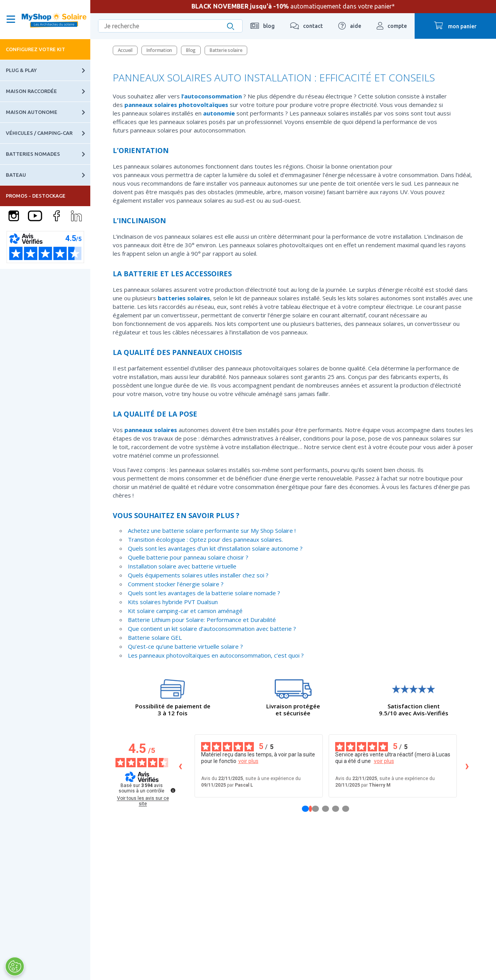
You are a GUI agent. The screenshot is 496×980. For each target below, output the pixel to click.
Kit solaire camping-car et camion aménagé (185, 611)
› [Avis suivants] (467, 766)
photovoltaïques (203, 105)
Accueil (125, 50)
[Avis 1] (310, 809)
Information (159, 50)
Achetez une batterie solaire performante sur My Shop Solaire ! (212, 530)
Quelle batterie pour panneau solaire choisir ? (188, 557)
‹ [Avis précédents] (180, 766)
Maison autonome (48, 112)
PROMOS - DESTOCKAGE (36, 196)
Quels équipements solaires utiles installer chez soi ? (198, 575)
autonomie (219, 113)
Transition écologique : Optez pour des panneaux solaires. (205, 539)
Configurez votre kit (35, 49)
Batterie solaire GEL (155, 637)
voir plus (248, 761)
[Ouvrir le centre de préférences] (14, 966)
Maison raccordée (48, 91)
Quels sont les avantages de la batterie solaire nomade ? (204, 593)
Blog (191, 50)
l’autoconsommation (212, 96)
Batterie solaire (226, 50)
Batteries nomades (48, 154)
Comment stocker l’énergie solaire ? (176, 584)
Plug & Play (48, 70)
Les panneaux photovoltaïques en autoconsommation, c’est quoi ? (216, 655)
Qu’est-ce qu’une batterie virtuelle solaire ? (185, 646)
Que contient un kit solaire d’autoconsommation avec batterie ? (212, 629)
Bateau (48, 175)
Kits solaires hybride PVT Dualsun (173, 602)
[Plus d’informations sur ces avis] (172, 790)
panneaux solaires (151, 105)
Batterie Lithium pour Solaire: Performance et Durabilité (202, 620)
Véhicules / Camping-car (48, 133)
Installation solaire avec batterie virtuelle (182, 566)
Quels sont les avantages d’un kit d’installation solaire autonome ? (215, 548)
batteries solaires (184, 298)
